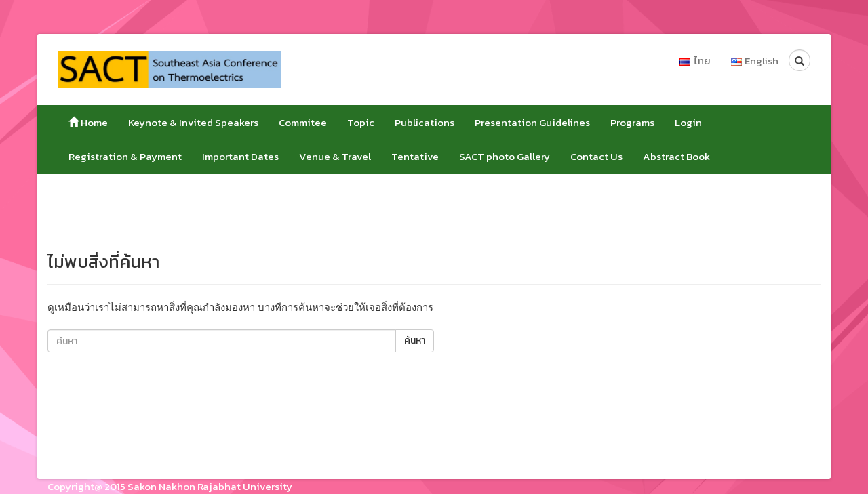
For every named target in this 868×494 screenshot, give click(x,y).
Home (88, 122)
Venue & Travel (335, 156)
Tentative (415, 156)
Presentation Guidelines (532, 122)
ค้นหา (415, 341)
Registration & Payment (125, 156)
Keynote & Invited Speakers (193, 122)
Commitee (303, 122)
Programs (632, 122)
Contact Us (596, 156)
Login (688, 122)
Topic (361, 122)
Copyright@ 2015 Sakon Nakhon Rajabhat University (170, 486)
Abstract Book (676, 156)
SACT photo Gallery (505, 156)
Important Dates (240, 156)
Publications (425, 122)
